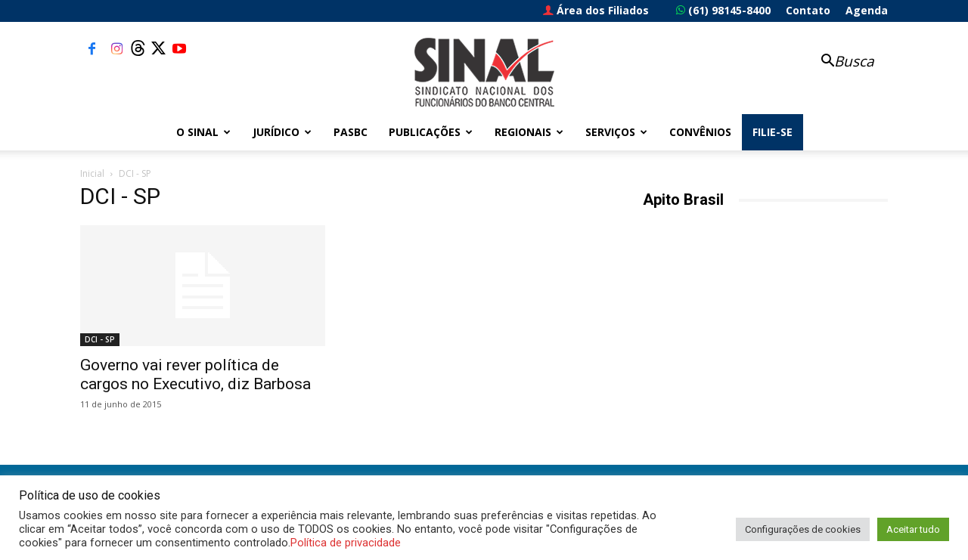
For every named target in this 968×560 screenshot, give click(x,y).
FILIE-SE (773, 132)
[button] (839, 62)
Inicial (92, 173)
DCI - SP (100, 339)
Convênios (700, 132)
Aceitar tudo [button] (913, 529)
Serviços (616, 132)
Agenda (867, 10)
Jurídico (282, 132)
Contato (808, 10)
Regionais (529, 132)
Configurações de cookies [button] (803, 529)
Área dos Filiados (596, 10)
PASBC (351, 132)
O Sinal (203, 132)
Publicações (431, 132)
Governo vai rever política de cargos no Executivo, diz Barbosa (195, 374)
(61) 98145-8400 (723, 10)
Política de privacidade (346, 543)
